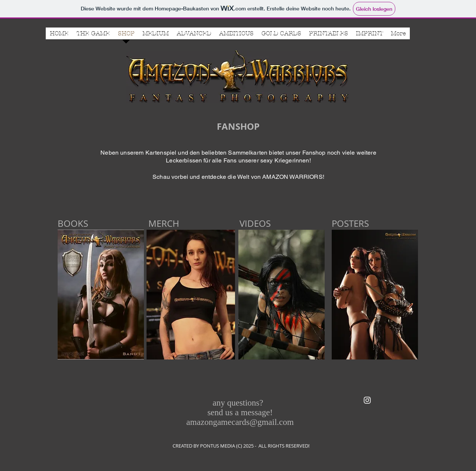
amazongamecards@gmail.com (240, 422)
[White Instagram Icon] (367, 400)
